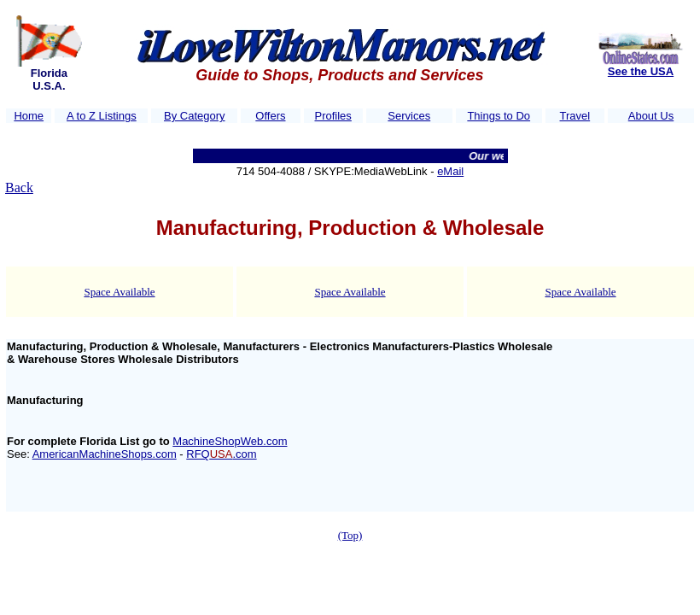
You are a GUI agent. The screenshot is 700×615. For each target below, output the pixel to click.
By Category (195, 116)
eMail (450, 171)
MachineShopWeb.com (230, 441)
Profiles (332, 116)
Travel (575, 116)
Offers (270, 116)
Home (29, 116)
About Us (651, 116)
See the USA (641, 71)
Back (19, 187)
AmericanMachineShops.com (105, 454)
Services (409, 116)
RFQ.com (221, 454)
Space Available (119, 292)
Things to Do (499, 116)
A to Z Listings (102, 116)
